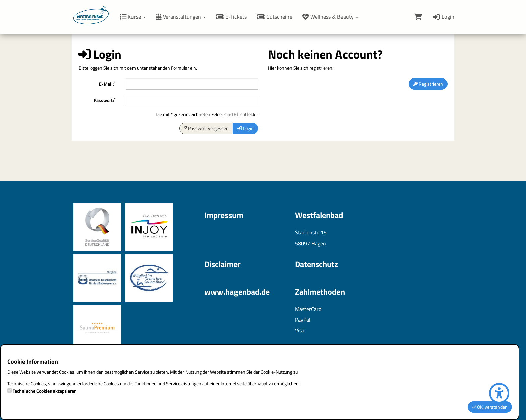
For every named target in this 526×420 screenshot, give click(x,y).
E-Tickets (231, 17)
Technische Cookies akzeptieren (45, 391)
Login (443, 17)
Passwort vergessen (206, 128)
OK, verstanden (490, 407)
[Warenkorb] (418, 17)
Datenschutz (317, 264)
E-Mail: (107, 84)
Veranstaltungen (181, 17)
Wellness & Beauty (330, 17)
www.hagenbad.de (237, 292)
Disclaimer (222, 264)
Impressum (224, 215)
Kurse (133, 17)
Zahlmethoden (320, 292)
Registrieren (428, 84)
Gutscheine (274, 17)
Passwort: (105, 100)
